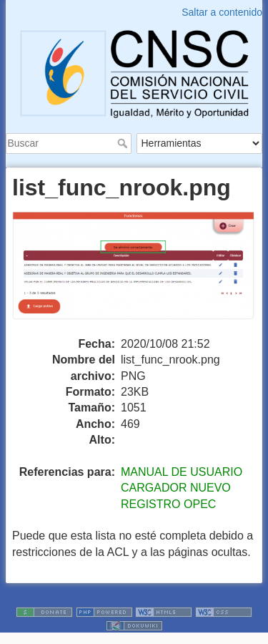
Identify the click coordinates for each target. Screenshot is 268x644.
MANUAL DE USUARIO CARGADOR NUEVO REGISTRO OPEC (182, 488)
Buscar (124, 143)
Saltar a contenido (222, 12)
